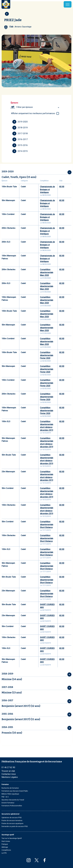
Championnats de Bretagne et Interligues (47, 189)
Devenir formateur (8, 803)
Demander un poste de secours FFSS (15, 826)
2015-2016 (20, 145)
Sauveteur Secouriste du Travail (13, 800)
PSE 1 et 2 (5, 797)
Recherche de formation (10, 788)
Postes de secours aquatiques (12, 823)
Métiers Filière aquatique (10, 794)
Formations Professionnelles (12, 806)
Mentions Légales (10, 777)
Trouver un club (8, 771)
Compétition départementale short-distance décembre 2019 (47, 426)
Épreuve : (15, 103)
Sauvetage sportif (8, 835)
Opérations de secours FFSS (12, 818)
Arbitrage (5, 847)
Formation (5, 784)
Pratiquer (5, 844)
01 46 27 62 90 (8, 767)
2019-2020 (20, 122)
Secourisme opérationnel (10, 814)
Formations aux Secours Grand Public (15, 791)
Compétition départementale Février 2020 (47, 355)
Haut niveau (6, 841)
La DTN (4, 853)
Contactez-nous (9, 774)
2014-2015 (20, 151)
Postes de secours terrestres (12, 821)
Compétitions (6, 850)
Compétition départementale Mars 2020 (47, 272)
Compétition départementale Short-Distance (47, 524)
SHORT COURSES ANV (47, 606)
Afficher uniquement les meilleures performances (33, 113)
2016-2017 (20, 139)
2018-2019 (20, 128)
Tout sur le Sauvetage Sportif (12, 838)
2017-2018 (20, 134)
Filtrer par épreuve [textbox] (25, 107)
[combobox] (38, 107)
